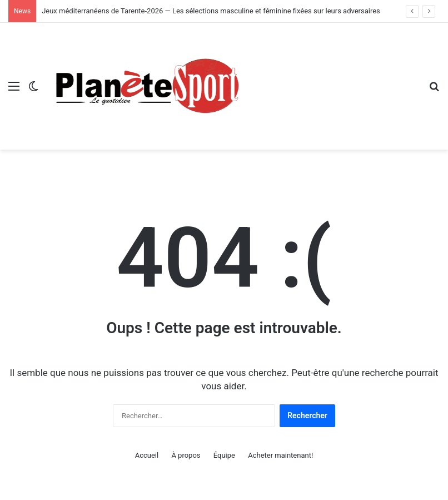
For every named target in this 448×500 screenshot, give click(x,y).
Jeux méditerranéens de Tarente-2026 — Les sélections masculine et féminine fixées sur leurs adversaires (211, 11)
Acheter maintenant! (280, 455)
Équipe (224, 455)
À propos (186, 455)
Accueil (147, 455)
